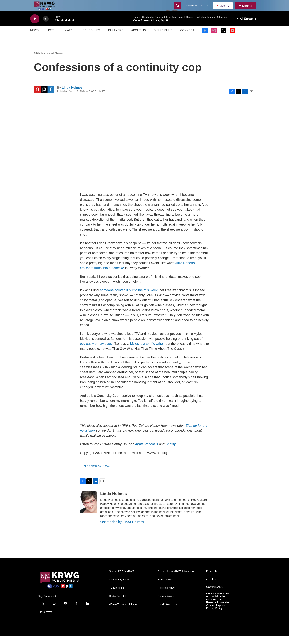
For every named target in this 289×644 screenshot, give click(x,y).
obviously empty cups (96, 352)
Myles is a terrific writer (147, 352)
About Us (139, 38)
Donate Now (213, 579)
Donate (249, 10)
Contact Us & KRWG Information (176, 579)
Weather (211, 588)
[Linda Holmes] (88, 510)
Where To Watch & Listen (124, 612)
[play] (35, 27)
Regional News (166, 596)
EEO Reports (214, 607)
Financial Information (218, 610)
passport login (197, 10)
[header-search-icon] (178, 10)
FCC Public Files (216, 604)
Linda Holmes (72, 95)
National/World (166, 604)
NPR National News (48, 61)
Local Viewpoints (167, 612)
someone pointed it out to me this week (129, 298)
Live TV (224, 10)
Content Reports (216, 613)
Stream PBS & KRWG (122, 579)
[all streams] (246, 27)
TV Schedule (116, 596)
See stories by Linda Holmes (122, 530)
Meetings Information (218, 602)
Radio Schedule (118, 604)
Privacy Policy (214, 616)
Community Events (120, 588)
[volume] (46, 27)
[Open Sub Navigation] (41, 38)
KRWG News (165, 588)
